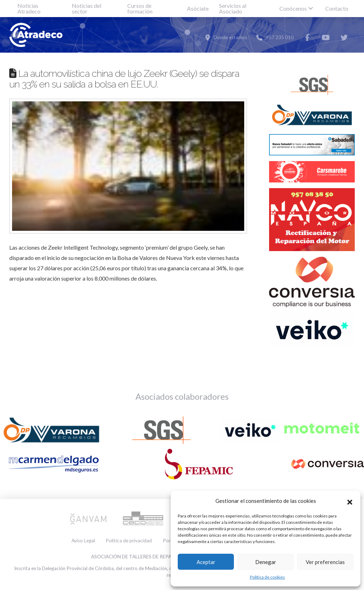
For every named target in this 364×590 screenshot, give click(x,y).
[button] (350, 501)
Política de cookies (267, 577)
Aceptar (206, 562)
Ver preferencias (325, 562)
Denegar (266, 562)
